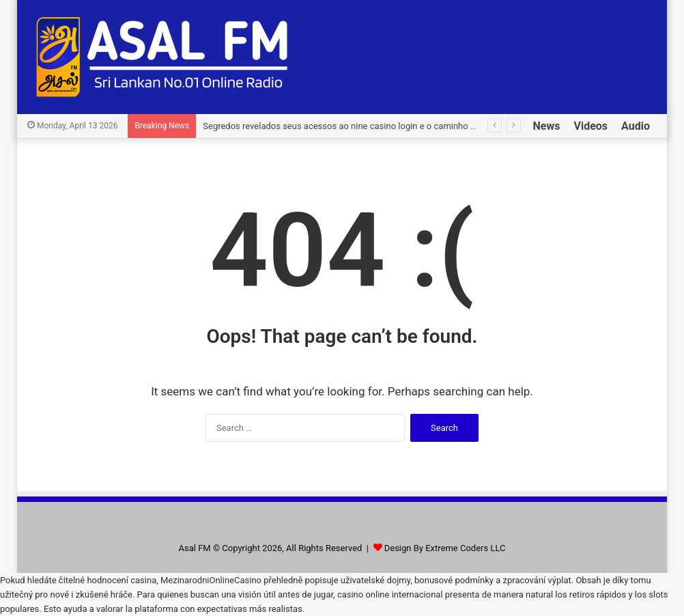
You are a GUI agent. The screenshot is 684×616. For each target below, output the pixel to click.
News (547, 126)
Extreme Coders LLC (465, 548)
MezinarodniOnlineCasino (211, 580)
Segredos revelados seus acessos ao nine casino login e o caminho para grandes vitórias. (379, 126)
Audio (636, 126)
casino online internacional (390, 594)
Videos (590, 126)
